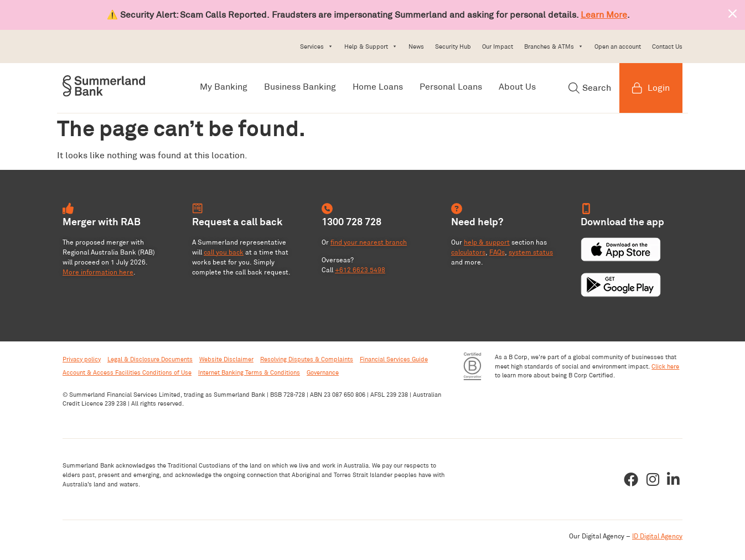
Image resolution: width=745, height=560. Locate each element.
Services (317, 46)
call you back (224, 252)
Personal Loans (451, 87)
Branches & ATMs (554, 46)
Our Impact (498, 46)
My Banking (224, 87)
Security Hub (453, 46)
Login (651, 88)
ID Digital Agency (657, 536)
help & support (487, 242)
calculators (468, 252)
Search (590, 88)
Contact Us (667, 46)
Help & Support (371, 46)
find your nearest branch (369, 242)
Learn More (604, 15)
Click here (665, 366)
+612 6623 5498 (360, 270)
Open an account (618, 46)
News (416, 46)
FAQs (497, 252)
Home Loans (378, 87)
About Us (517, 87)
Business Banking (300, 87)
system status (531, 252)
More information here (98, 272)
